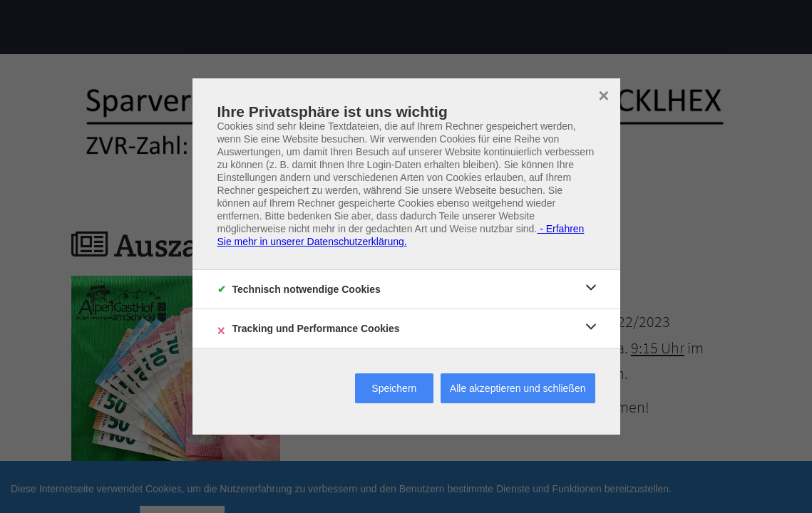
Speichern (394, 388)
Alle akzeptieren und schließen (518, 388)
